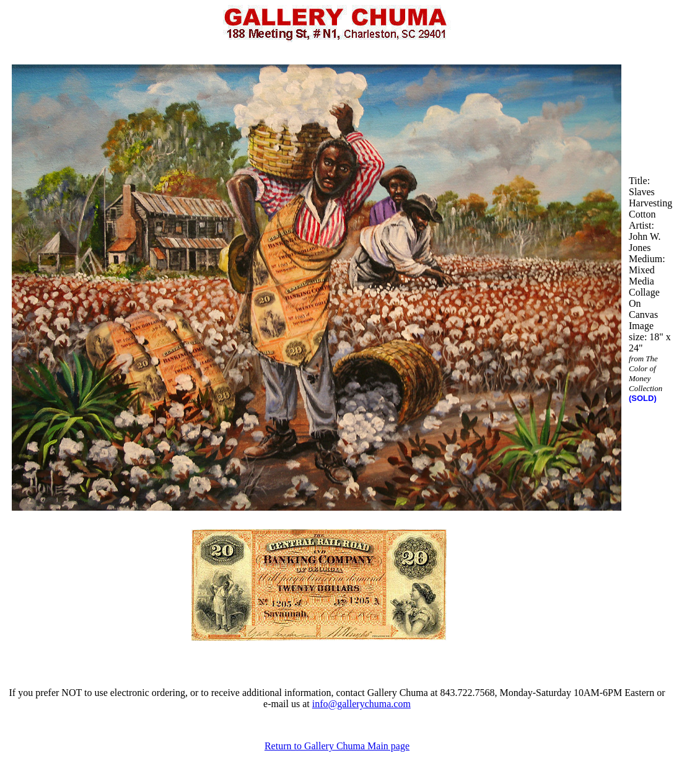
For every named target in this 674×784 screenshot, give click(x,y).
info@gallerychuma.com (361, 704)
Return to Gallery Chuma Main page (337, 746)
